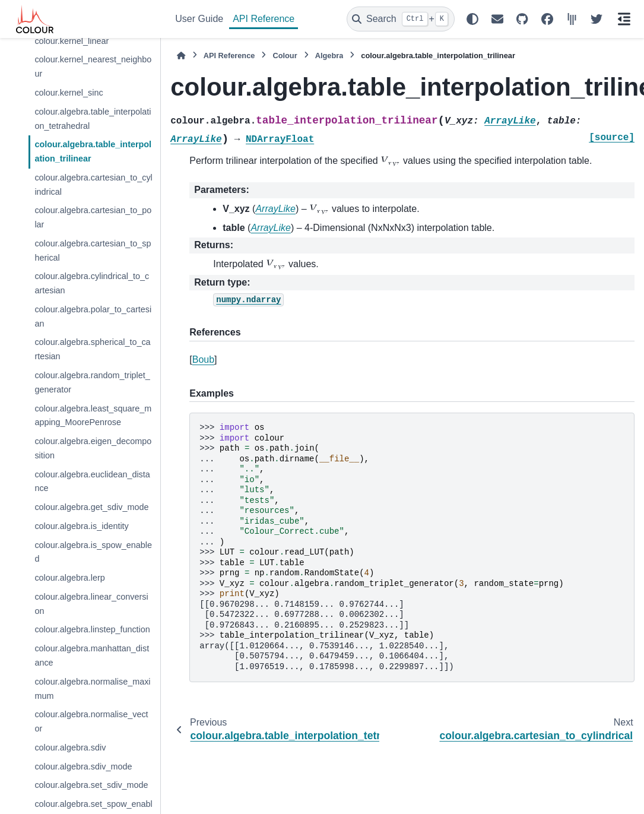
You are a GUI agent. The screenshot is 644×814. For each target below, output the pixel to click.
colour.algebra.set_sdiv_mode (91, 785)
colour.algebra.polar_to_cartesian (93, 316)
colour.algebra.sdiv (70, 748)
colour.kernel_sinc (69, 93)
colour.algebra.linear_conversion (91, 604)
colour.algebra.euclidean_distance (92, 482)
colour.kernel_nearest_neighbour (93, 66)
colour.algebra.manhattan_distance (92, 655)
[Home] (181, 56)
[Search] (401, 19)
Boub (203, 360)
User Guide (199, 19)
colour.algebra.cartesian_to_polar (93, 217)
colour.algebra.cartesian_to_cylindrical (93, 185)
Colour (285, 56)
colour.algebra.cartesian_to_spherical (93, 251)
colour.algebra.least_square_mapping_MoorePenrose (93, 416)
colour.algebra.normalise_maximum (92, 689)
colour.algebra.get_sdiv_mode (91, 507)
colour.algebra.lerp (69, 578)
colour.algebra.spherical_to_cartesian (92, 349)
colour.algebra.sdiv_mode (83, 767)
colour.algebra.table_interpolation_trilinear (93, 151)
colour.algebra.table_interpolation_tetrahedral (93, 119)
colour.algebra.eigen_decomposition (93, 448)
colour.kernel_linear (72, 41)
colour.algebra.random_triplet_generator (92, 382)
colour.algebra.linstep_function (92, 629)
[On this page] (624, 19)
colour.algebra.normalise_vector (91, 721)
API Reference (264, 19)
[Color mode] (472, 19)
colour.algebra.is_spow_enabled (93, 552)
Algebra (329, 56)
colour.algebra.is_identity (81, 526)
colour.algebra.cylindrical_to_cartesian (92, 283)
